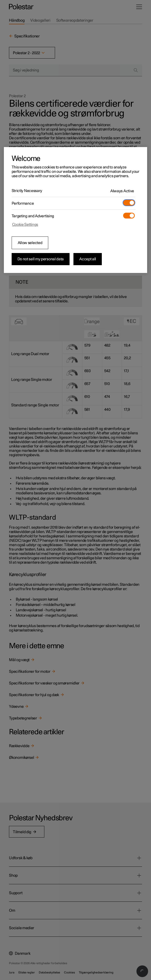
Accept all (88, 259)
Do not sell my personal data (41, 259)
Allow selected (30, 243)
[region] (76, 210)
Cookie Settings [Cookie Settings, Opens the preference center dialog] (25, 225)
